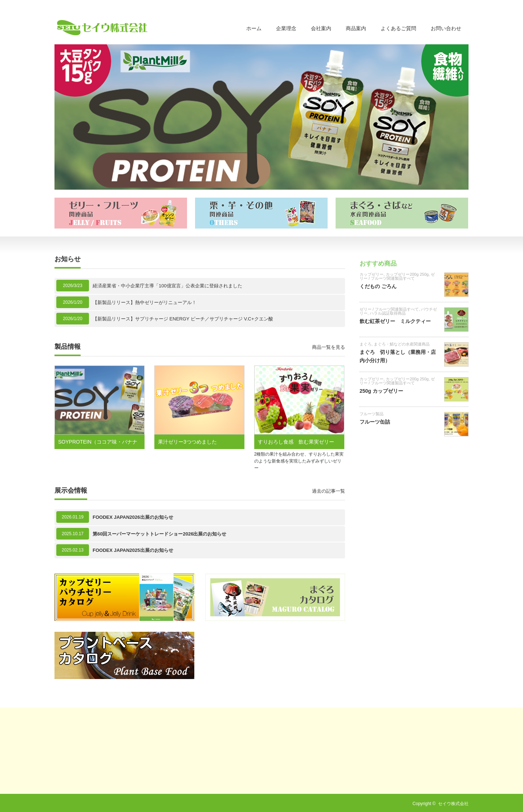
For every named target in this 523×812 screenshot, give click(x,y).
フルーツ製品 (372, 414)
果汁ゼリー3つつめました (187, 442)
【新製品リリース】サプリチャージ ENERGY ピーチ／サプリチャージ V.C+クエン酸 (183, 319)
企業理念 (286, 28)
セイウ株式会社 (453, 804)
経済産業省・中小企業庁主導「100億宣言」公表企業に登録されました (167, 286)
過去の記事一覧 (329, 491)
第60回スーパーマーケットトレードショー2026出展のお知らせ (159, 534)
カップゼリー (372, 274)
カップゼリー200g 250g (407, 274)
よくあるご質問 (398, 28)
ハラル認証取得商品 (388, 313)
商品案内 (356, 28)
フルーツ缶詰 (375, 422)
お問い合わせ (446, 28)
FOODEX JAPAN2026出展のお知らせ (133, 517)
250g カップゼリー (381, 391)
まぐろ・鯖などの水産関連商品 (402, 344)
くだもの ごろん (378, 286)
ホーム (254, 28)
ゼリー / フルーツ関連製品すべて (397, 276)
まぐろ (366, 344)
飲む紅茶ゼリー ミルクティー (395, 321)
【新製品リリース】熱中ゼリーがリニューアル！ (145, 302)
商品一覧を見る (329, 347)
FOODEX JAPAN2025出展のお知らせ (133, 550)
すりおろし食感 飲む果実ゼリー (296, 442)
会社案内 (321, 28)
